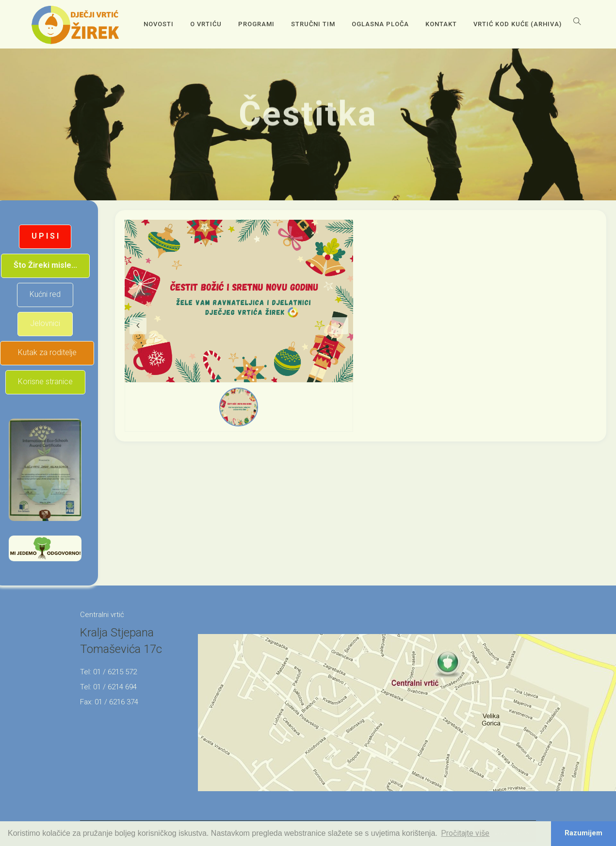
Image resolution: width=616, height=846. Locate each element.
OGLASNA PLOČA (380, 24)
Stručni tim (313, 24)
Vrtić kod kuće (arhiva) (518, 24)
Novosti (159, 24)
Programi (256, 24)
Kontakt (441, 24)
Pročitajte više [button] (465, 833)
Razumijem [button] (584, 833)
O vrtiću (206, 24)
